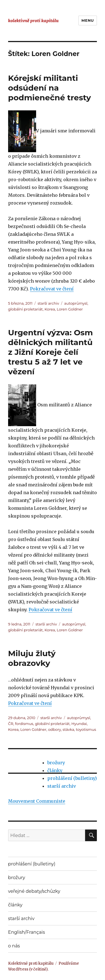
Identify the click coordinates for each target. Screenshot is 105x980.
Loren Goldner (70, 309)
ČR (11, 724)
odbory (55, 729)
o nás (14, 946)
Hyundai (79, 724)
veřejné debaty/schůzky (34, 891)
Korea (50, 309)
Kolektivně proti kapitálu (31, 963)
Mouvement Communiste (37, 801)
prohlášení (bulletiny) (72, 778)
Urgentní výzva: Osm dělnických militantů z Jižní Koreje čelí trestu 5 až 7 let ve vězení (51, 352)
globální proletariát (25, 309)
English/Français (27, 932)
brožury (56, 763)
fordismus (24, 724)
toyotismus (86, 729)
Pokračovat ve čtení (52, 289)
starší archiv (48, 303)
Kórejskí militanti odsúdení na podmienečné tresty (50, 88)
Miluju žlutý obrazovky (32, 658)
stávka (68, 729)
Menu (88, 20)
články (55, 770)
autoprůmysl (76, 303)
